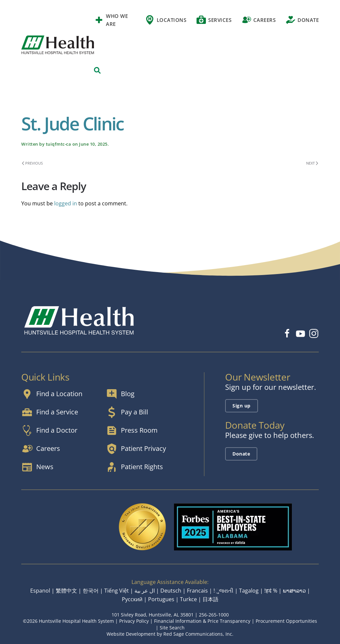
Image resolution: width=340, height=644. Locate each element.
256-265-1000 (214, 615)
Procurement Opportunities (286, 621)
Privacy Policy (134, 621)
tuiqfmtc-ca (59, 144)
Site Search (172, 628)
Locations (166, 20)
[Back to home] (58, 45)
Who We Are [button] (111, 20)
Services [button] (214, 20)
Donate (302, 20)
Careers (258, 20)
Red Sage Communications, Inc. (198, 634)
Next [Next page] (312, 163)
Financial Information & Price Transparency (202, 621)
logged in (66, 203)
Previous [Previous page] (32, 163)
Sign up (242, 406)
